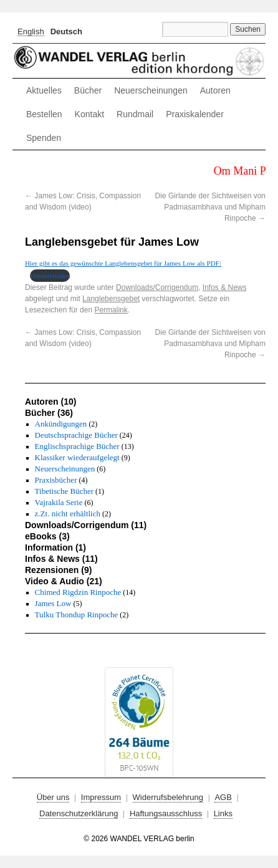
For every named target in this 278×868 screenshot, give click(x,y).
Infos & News (225, 287)
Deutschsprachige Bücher (76, 435)
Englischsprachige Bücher (77, 446)
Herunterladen (50, 276)
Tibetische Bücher (64, 491)
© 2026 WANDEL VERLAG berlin (139, 839)
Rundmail (135, 114)
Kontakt (89, 114)
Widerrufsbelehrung (168, 797)
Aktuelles (44, 90)
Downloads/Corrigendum (157, 287)
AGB (223, 797)
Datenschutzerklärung (79, 813)
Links (223, 813)
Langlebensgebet (111, 299)
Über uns (53, 797)
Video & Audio (55, 581)
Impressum (101, 797)
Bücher (88, 90)
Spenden (44, 138)
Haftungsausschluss (166, 813)
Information (49, 547)
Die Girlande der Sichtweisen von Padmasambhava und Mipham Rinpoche (210, 207)
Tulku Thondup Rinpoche (77, 615)
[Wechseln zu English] (31, 31)
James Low (53, 603)
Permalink (111, 310)
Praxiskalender (195, 114)
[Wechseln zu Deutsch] (66, 31)
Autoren (215, 90)
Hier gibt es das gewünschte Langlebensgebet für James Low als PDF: (123, 263)
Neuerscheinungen (151, 90)
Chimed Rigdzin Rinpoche (78, 592)
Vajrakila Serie (59, 502)
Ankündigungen (61, 424)
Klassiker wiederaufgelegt (77, 457)
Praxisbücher (56, 480)
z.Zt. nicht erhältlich (68, 514)
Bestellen (44, 114)
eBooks (41, 536)
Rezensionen (52, 570)
